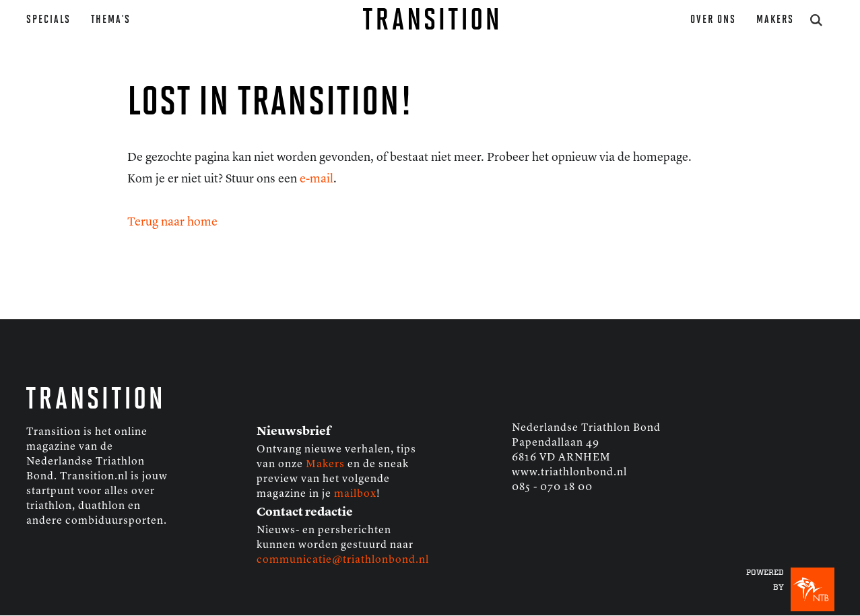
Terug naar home (172, 222)
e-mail (317, 179)
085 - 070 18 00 (552, 487)
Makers (775, 20)
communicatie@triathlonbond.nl (343, 560)
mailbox (355, 494)
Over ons (713, 20)
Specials (48, 20)
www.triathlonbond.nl (569, 473)
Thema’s (111, 20)
